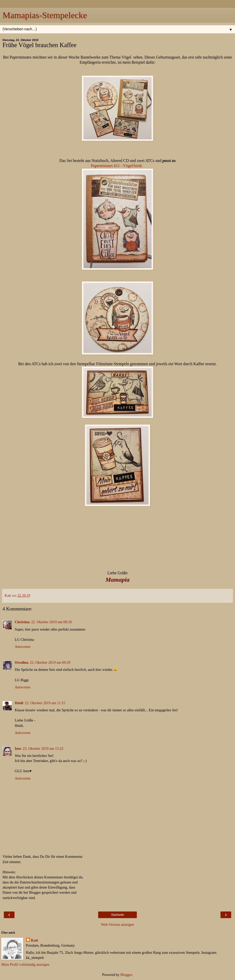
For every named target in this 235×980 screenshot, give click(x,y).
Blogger (126, 975)
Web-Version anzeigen (118, 924)
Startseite (118, 915)
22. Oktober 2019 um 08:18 (51, 622)
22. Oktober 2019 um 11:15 (45, 703)
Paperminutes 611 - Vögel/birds (118, 166)
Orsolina (22, 662)
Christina (22, 622)
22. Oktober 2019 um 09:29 (50, 662)
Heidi (19, 703)
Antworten (23, 647)
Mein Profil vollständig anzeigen (25, 964)
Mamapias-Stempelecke (45, 15)
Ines (18, 748)
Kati (34, 940)
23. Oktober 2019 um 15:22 (43, 748)
